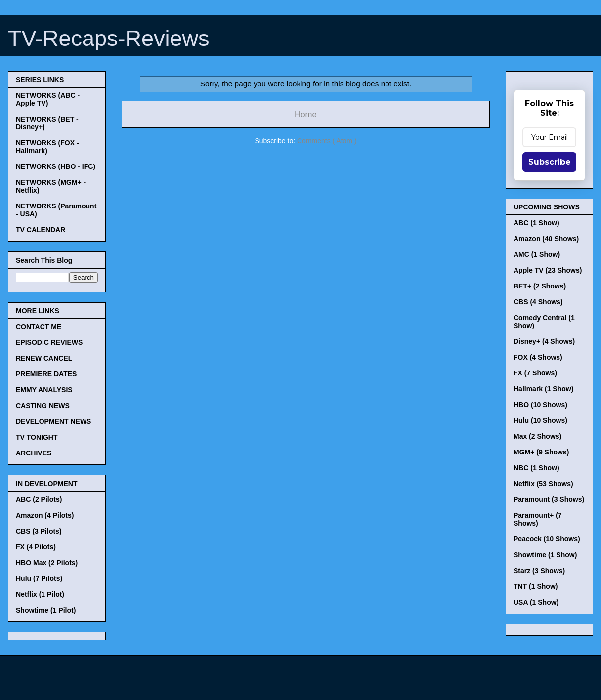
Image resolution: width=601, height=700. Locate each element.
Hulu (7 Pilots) (39, 578)
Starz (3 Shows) (539, 571)
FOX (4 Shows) (538, 357)
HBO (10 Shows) (540, 405)
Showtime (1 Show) (545, 555)
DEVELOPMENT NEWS (53, 421)
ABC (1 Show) (537, 223)
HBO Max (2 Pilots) (47, 563)
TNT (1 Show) (536, 586)
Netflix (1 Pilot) (40, 594)
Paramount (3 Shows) (549, 499)
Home (306, 114)
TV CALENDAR (41, 230)
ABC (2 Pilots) (39, 499)
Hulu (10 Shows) (540, 420)
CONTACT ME (39, 327)
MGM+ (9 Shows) (541, 452)
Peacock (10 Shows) (547, 539)
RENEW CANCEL (44, 358)
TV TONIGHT (37, 437)
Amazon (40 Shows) (546, 239)
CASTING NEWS (43, 406)
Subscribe (550, 162)
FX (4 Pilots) (36, 547)
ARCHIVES (34, 453)
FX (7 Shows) (535, 373)
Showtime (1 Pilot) (46, 610)
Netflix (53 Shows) (543, 484)
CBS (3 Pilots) (39, 531)
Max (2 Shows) (537, 436)
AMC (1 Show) (537, 254)
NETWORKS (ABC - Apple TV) (48, 99)
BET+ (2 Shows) (540, 286)
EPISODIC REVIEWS (49, 342)
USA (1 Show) (536, 602)
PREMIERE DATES (46, 374)
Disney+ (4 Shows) (544, 341)
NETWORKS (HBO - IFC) (56, 166)
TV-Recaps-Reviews (109, 38)
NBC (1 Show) (537, 468)
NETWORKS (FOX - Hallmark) (47, 147)
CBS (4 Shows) (538, 302)
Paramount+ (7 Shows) (538, 519)
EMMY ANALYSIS (44, 390)
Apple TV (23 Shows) (548, 270)
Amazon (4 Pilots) (45, 515)
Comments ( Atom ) (327, 141)
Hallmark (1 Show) (543, 389)
